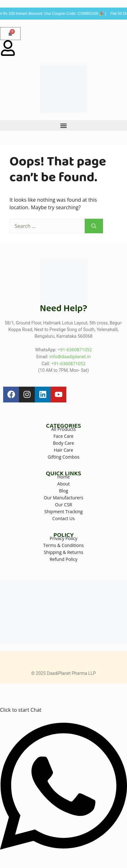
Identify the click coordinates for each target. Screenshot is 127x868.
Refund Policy (63, 559)
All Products (63, 429)
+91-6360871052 (75, 350)
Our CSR (63, 505)
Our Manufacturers (63, 498)
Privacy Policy (63, 538)
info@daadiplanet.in (70, 357)
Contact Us (64, 518)
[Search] (94, 226)
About (63, 484)
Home (63, 477)
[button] (63, 125)
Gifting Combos (64, 457)
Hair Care (63, 450)
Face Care (63, 436)
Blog (64, 491)
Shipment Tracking (63, 511)
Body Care (64, 443)
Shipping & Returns (63, 552)
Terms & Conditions (64, 545)
